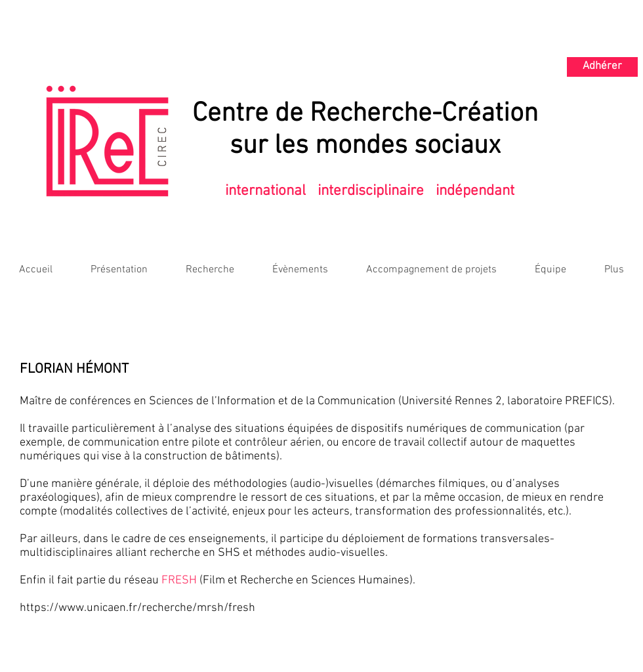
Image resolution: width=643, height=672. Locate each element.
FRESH (179, 580)
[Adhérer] (602, 67)
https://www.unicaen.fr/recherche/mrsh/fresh (137, 608)
